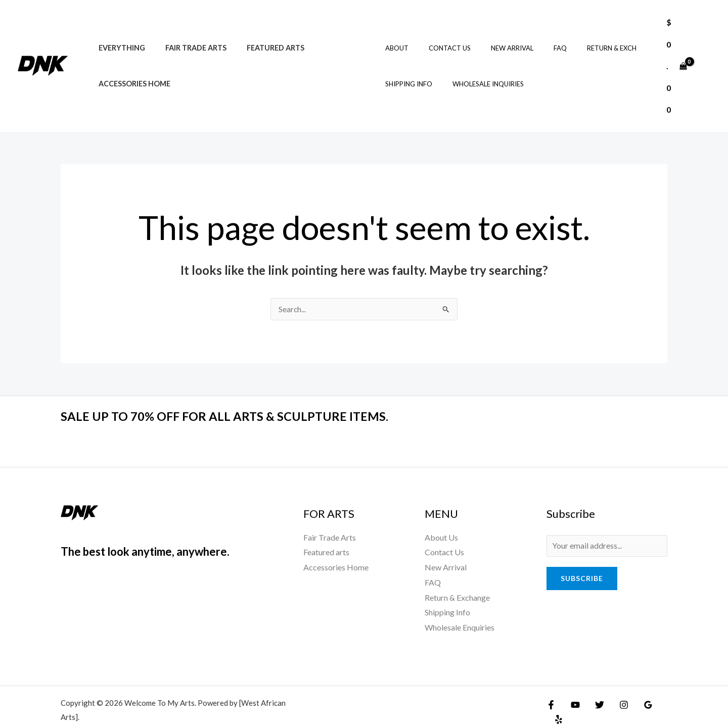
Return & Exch (581, 37)
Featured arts (261, 37)
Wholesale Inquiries (479, 73)
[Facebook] (551, 683)
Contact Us (440, 37)
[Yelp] (660, 683)
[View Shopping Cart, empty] (675, 55)
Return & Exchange (457, 576)
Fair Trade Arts (187, 37)
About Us (441, 516)
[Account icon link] (706, 55)
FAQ (536, 37)
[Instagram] (616, 683)
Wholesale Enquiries (460, 606)
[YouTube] (573, 683)
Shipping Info (406, 73)
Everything (119, 37)
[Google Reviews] (638, 683)
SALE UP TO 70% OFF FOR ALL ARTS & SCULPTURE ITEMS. (238, 395)
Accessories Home (131, 73)
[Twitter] (595, 683)
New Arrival (495, 37)
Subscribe (582, 558)
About (394, 37)
